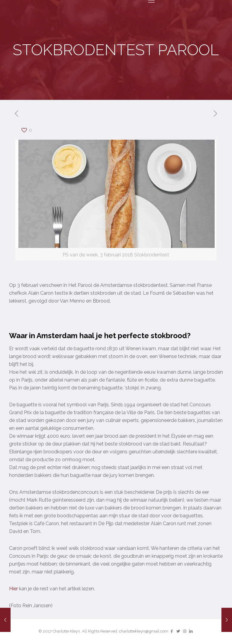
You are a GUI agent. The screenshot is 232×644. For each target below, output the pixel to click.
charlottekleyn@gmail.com (144, 631)
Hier (13, 589)
